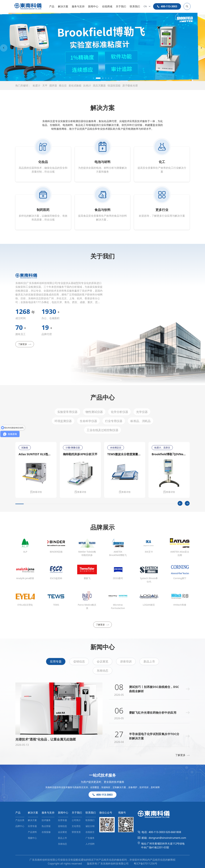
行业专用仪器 (114, 421)
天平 (45, 85)
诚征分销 (90, 826)
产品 (52, 6)
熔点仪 (63, 85)
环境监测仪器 (63, 421)
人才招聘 (90, 844)
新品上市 (149, 661)
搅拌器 (53, 85)
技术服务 (46, 820)
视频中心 (32, 838)
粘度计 (37, 85)
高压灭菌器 (99, 85)
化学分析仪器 (119, 412)
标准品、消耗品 (140, 421)
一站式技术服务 (102, 775)
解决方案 (63, 6)
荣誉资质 (76, 832)
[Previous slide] (4, 48)
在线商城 (107, 6)
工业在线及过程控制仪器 (102, 430)
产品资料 (32, 832)
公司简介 (76, 820)
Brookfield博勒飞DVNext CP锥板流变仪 (169, 454)
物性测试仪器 (94, 412)
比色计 (87, 85)
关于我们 (121, 6)
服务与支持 (78, 6)
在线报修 (46, 832)
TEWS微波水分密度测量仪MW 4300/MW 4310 (125, 454)
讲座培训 (126, 661)
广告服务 (90, 838)
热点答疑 (46, 826)
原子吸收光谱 (130, 85)
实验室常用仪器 (67, 412)
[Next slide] (201, 48)
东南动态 (102, 670)
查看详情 (36, 492)
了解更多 (25, 344)
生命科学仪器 (88, 421)
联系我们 (135, 6)
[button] (94, 78)
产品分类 (20, 820)
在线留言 (90, 832)
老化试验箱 (75, 85)
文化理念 (76, 826)
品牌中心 (20, 826)
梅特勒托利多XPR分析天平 (80, 454)
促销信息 (79, 661)
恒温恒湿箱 (114, 85)
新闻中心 (93, 6)
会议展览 (102, 661)
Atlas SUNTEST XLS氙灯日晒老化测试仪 (36, 454)
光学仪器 (142, 412)
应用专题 (56, 661)
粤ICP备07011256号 (145, 864)
